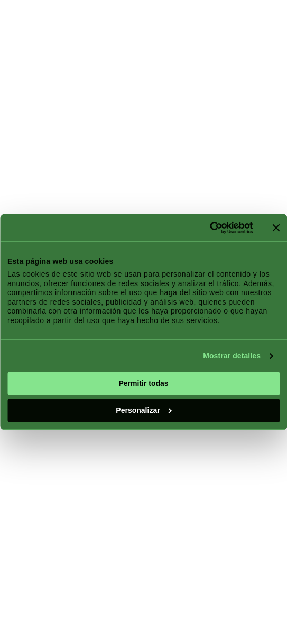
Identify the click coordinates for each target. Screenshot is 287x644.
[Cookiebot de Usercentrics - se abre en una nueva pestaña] (206, 228)
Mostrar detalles (232, 356)
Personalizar (144, 410)
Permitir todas (143, 383)
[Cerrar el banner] (276, 228)
